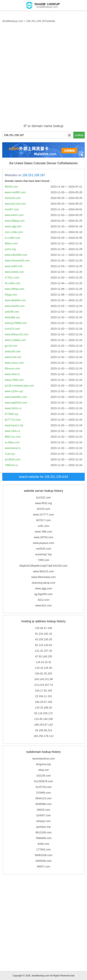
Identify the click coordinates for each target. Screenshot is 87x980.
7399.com (43, 560)
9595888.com (44, 804)
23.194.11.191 (43, 696)
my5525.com (43, 549)
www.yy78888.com (16, 323)
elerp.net (43, 770)
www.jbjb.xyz (12, 317)
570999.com (43, 793)
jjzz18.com (11, 346)
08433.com (43, 810)
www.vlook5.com (15, 306)
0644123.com (44, 798)
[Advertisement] (43, 76)
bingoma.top (43, 764)
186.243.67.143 (43, 725)
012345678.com (43, 781)
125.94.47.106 (43, 628)
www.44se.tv (12, 374)
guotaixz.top (43, 827)
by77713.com (13, 420)
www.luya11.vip (14, 425)
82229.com (43, 509)
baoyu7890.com (14, 380)
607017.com (43, 520)
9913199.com (44, 832)
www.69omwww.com (43, 577)
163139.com (43, 776)
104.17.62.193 (43, 691)
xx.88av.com (12, 442)
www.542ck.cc (13, 408)
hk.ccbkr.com (13, 283)
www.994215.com (44, 571)
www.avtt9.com (14, 266)
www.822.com (43, 605)
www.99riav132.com (17, 334)
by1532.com (43, 497)
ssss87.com (12, 209)
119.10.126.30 (43, 668)
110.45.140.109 (43, 719)
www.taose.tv (13, 448)
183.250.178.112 (43, 736)
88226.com (11, 187)
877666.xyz (12, 414)
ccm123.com (12, 329)
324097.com (43, 815)
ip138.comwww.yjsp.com (19, 386)
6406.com (43, 844)
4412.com (43, 600)
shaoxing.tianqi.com (43, 583)
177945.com (43, 849)
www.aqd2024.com (16, 403)
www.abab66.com (15, 300)
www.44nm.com (14, 215)
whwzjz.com (43, 821)
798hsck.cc (11, 465)
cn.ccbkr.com (13, 238)
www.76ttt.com (43, 532)
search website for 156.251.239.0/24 (44, 477)
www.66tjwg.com (15, 221)
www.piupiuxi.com (43, 543)
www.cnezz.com (14, 363)
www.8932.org (44, 503)
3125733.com (44, 787)
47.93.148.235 (43, 656)
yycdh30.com (13, 459)
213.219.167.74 (43, 685)
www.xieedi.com (14, 272)
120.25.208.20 (43, 708)
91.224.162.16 (43, 634)
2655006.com (44, 861)
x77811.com (12, 278)
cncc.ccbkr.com (14, 232)
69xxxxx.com (12, 368)
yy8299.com (12, 312)
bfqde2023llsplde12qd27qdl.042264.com (43, 566)
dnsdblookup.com (13, 21)
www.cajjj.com (13, 226)
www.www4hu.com (16, 397)
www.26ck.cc (12, 431)
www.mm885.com (15, 192)
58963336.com (44, 855)
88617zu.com (13, 437)
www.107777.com (44, 515)
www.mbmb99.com (16, 255)
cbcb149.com (13, 198)
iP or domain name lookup (44, 126)
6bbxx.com (11, 243)
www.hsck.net (13, 357)
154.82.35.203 (43, 673)
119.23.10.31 (43, 662)
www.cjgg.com (43, 588)
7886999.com (44, 838)
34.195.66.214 (43, 730)
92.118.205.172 (43, 713)
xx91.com (43, 526)
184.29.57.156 (43, 702)
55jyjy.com (11, 295)
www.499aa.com (15, 289)
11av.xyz (10, 454)
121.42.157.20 (43, 651)
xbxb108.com (13, 351)
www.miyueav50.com (17, 260)
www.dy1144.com (15, 204)
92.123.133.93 (43, 645)
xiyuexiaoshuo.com (43, 759)
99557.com (43, 867)
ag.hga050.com (44, 594)
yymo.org (10, 249)
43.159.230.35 (43, 639)
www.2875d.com (44, 537)
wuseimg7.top (43, 554)
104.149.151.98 (43, 679)
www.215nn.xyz (14, 391)
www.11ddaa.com (15, 340)
